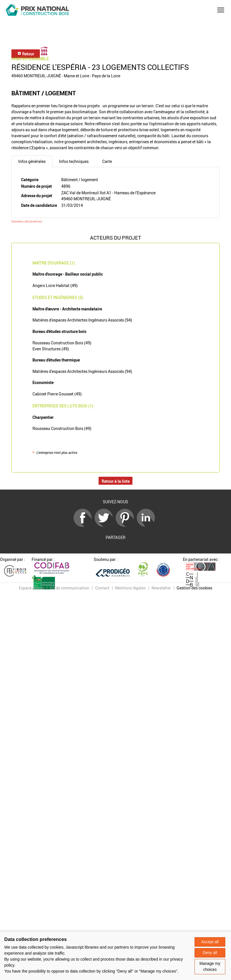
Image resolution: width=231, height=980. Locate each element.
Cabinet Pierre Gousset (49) (57, 394)
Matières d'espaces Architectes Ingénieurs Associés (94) (82, 320)
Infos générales (32, 161)
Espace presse (31, 588)
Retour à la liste (116, 481)
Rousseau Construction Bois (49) (62, 343)
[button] (221, 10)
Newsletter (161, 588)
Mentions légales (130, 588)
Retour (26, 54)
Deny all (210, 953)
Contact (102, 588)
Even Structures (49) (51, 349)
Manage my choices (210, 966)
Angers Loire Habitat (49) (55, 285)
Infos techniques (74, 161)
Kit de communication (69, 588)
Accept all (210, 942)
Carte (107, 161)
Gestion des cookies (194, 588)
